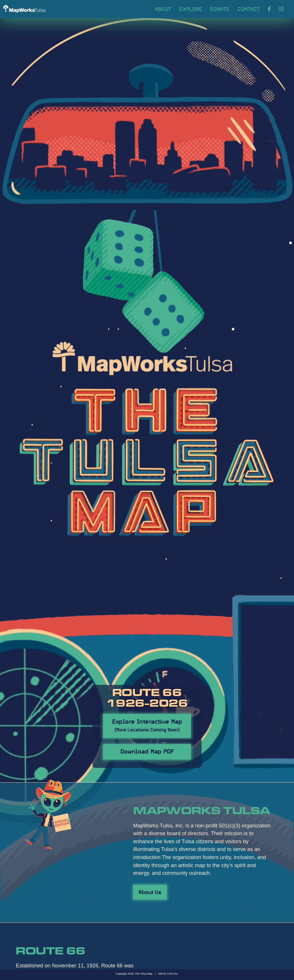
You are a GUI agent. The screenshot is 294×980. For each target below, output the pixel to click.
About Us (150, 892)
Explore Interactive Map (147, 725)
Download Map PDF (147, 751)
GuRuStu (172, 974)
